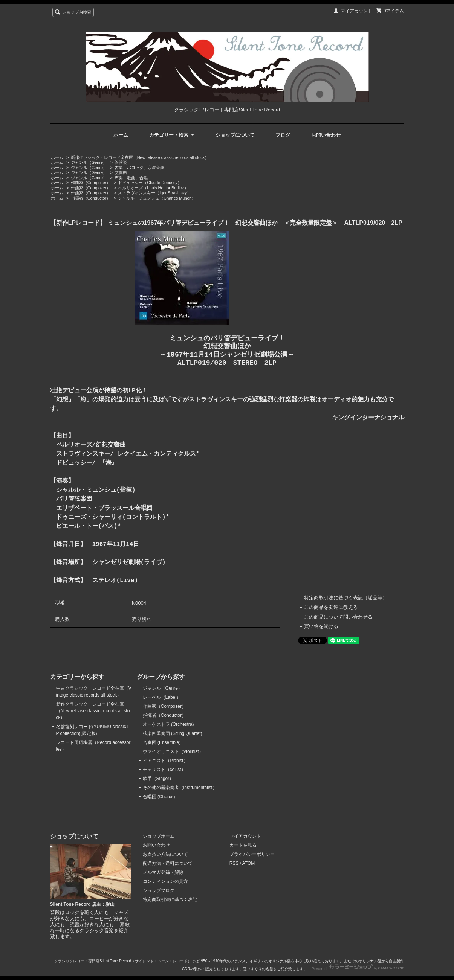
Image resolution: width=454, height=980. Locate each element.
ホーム (121, 135)
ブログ (283, 135)
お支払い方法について (165, 854)
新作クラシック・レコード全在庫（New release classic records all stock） (140, 157)
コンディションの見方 (165, 881)
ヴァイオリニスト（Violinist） (173, 751)
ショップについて (235, 135)
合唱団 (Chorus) (159, 797)
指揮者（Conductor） (91, 198)
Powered (358, 969)
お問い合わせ (326, 135)
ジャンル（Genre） (89, 162)
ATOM (249, 863)
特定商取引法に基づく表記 (170, 899)
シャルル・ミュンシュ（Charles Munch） (157, 198)
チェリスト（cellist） (164, 770)
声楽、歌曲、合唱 (131, 178)
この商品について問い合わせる (338, 617)
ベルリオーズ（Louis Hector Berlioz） (153, 188)
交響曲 (121, 172)
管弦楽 (121, 162)
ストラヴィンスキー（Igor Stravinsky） (154, 193)
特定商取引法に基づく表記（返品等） (346, 598)
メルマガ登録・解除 (163, 872)
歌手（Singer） (158, 779)
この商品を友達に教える (331, 607)
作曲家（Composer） (91, 183)
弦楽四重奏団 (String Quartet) (173, 733)
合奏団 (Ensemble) (162, 742)
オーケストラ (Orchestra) (168, 724)
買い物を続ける (321, 626)
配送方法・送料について (168, 863)
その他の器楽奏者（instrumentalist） (180, 788)
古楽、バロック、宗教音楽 (139, 168)
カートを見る (243, 845)
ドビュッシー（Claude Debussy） (150, 183)
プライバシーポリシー (252, 854)
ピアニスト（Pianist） (165, 761)
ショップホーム (159, 836)
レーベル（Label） (162, 697)
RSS (234, 863)
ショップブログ (159, 890)
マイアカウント (356, 11)
